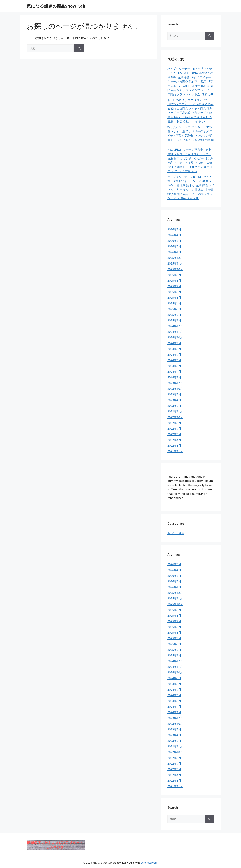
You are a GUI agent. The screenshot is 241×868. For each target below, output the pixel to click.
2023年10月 (175, 389)
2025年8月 (174, 280)
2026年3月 (174, 241)
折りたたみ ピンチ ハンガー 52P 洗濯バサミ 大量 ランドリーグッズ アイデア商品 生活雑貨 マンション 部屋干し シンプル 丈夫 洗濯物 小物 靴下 (191, 136)
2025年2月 (174, 315)
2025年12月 (175, 258)
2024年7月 (174, 354)
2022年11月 (175, 411)
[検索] (79, 48)
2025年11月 (175, 263)
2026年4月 (174, 235)
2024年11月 (175, 332)
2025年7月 (174, 286)
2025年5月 (174, 298)
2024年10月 (175, 337)
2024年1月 (174, 377)
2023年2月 (174, 406)
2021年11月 (175, 451)
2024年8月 (174, 349)
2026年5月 (174, 229)
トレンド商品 (176, 533)
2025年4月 (174, 303)
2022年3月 (174, 446)
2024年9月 (174, 343)
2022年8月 (174, 423)
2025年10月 (175, 269)
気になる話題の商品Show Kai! (56, 6)
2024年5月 (174, 366)
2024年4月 (174, 372)
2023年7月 (174, 394)
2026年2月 (174, 246)
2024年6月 (174, 360)
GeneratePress (149, 863)
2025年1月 (174, 320)
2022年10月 (175, 417)
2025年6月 (174, 292)
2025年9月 (174, 275)
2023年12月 (175, 383)
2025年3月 (174, 309)
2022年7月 (174, 428)
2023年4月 (174, 400)
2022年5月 (174, 434)
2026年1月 (174, 252)
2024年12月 (175, 326)
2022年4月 (174, 440)
